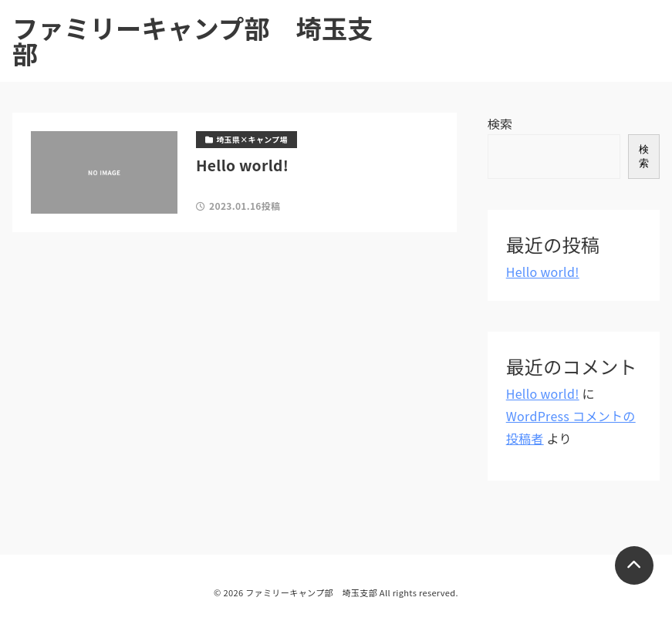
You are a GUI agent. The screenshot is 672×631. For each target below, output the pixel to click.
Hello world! (543, 272)
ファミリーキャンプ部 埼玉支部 (193, 41)
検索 (500, 123)
